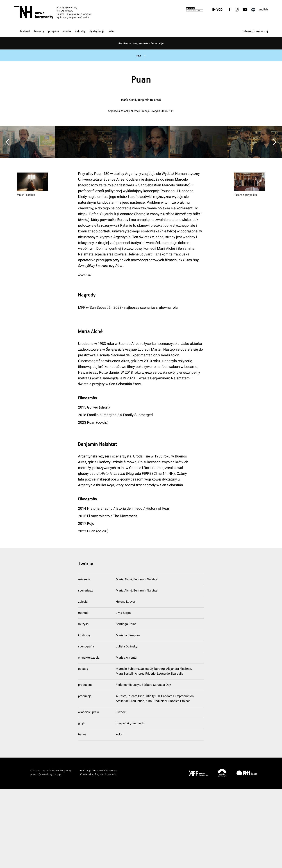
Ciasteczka (87, 853)
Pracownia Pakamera (105, 850)
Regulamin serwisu (106, 853)
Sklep (112, 31)
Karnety (39, 31)
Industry (80, 31)
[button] (274, 182)
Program (54, 31)
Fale (138, 56)
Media (67, 31)
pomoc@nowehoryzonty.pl (46, 853)
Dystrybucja (97, 31)
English (263, 10)
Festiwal (25, 31)
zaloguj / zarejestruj (255, 31)
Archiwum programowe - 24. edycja (141, 43)
